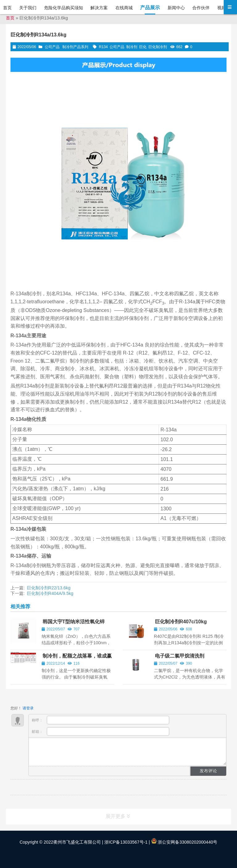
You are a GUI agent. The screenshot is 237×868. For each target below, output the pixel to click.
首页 (10, 18)
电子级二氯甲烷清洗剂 (180, 656)
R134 (104, 47)
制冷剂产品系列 (75, 47)
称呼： (101, 720)
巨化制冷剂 (158, 47)
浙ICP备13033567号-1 (125, 842)
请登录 (28, 708)
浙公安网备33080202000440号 (184, 842)
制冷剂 (132, 47)
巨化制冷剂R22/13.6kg (49, 588)
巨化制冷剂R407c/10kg (181, 622)
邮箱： (101, 731)
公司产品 (52, 47)
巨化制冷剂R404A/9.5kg (50, 593)
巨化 (143, 47)
